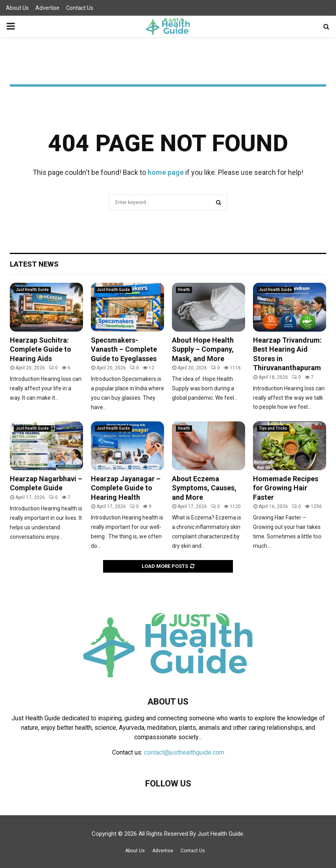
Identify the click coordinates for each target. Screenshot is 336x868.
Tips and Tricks (273, 428)
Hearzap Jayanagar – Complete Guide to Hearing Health (126, 488)
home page (166, 172)
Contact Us (80, 8)
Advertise (47, 8)
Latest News (34, 264)
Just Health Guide (32, 290)
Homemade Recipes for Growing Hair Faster (286, 488)
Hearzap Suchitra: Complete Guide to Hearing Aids (41, 349)
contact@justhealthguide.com (184, 752)
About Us (17, 8)
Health (184, 290)
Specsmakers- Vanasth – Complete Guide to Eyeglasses (124, 349)
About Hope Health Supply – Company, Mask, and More (203, 349)
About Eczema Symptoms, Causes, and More (204, 488)
